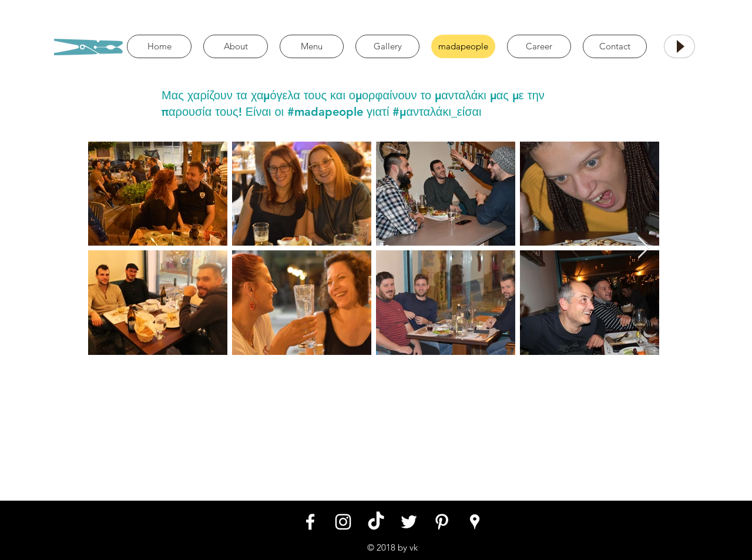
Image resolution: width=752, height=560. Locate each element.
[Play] (679, 46)
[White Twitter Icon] (409, 522)
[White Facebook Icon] (310, 522)
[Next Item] (644, 248)
